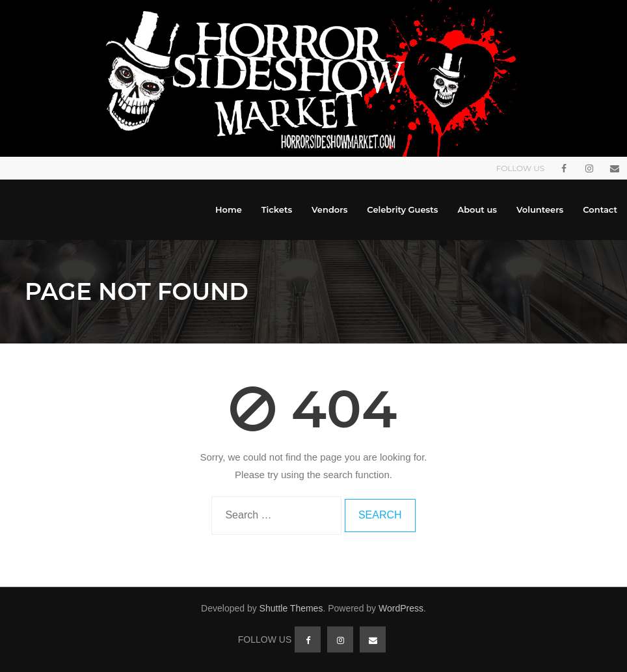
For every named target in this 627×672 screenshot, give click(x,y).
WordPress (401, 608)
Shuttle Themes (291, 608)
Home (229, 209)
